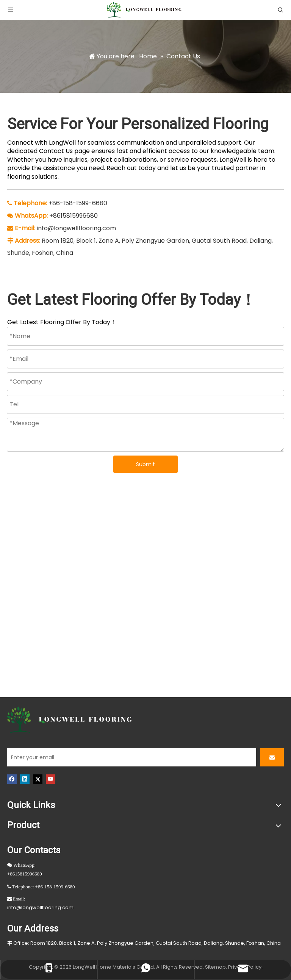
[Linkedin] (25, 779)
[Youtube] (51, 779)
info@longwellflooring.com (76, 228)
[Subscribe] (272, 757)
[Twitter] (38, 779)
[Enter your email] (132, 757)
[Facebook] (12, 779)
